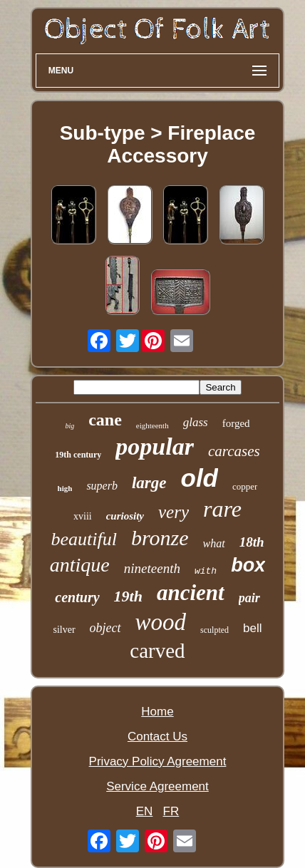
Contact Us (157, 737)
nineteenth (152, 568)
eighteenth (152, 425)
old (200, 478)
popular (155, 446)
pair (249, 598)
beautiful (84, 539)
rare (222, 509)
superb (102, 486)
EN (145, 811)
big (69, 426)
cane (105, 420)
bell (252, 628)
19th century (78, 455)
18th (252, 542)
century (77, 597)
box (248, 565)
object (105, 628)
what (214, 543)
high (65, 488)
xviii (83, 516)
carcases (234, 451)
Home (157, 712)
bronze (160, 538)
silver (64, 630)
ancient (191, 593)
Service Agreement (157, 786)
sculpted (214, 630)
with (206, 571)
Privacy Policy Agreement (158, 761)
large (149, 483)
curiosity (125, 516)
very (174, 512)
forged (236, 423)
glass (196, 422)
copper (245, 486)
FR (171, 811)
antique (80, 565)
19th (128, 596)
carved (157, 651)
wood (161, 622)
